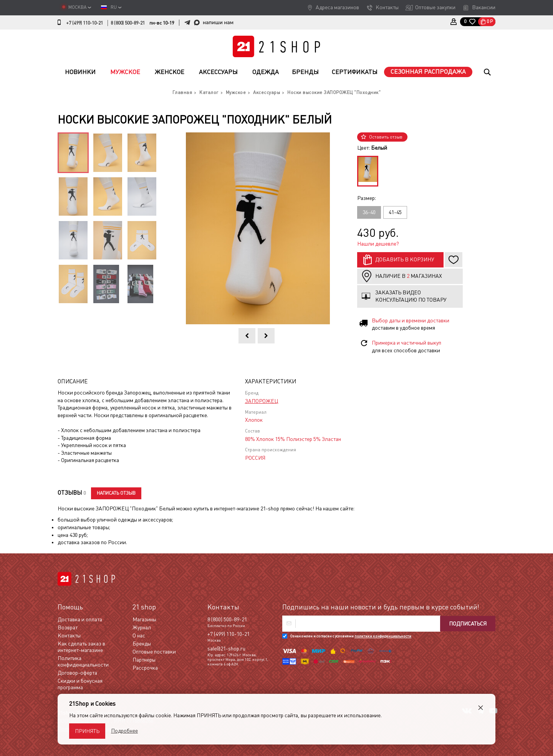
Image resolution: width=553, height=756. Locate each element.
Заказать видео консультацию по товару (411, 296)
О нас (139, 636)
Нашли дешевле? (378, 244)
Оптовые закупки (435, 7)
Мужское (125, 72)
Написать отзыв (116, 493)
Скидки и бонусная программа (80, 684)
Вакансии (484, 7)
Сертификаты (355, 72)
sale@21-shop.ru (226, 649)
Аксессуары (218, 72)
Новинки (80, 72)
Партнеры (144, 660)
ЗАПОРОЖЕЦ (262, 401)
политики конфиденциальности (383, 636)
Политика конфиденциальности (83, 661)
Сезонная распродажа (428, 72)
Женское (170, 72)
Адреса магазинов (337, 7)
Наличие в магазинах (409, 276)
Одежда (266, 72)
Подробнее (124, 731)
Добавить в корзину (405, 259)
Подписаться (468, 624)
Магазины (144, 619)
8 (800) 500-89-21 (128, 23)
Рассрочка (145, 668)
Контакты (387, 7)
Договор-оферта (77, 673)
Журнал (142, 627)
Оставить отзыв (386, 137)
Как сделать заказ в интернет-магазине (81, 647)
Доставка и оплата (80, 619)
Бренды (305, 72)
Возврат (68, 627)
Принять (87, 731)
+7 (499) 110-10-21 (84, 23)
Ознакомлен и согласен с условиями (351, 636)
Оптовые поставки (154, 652)
